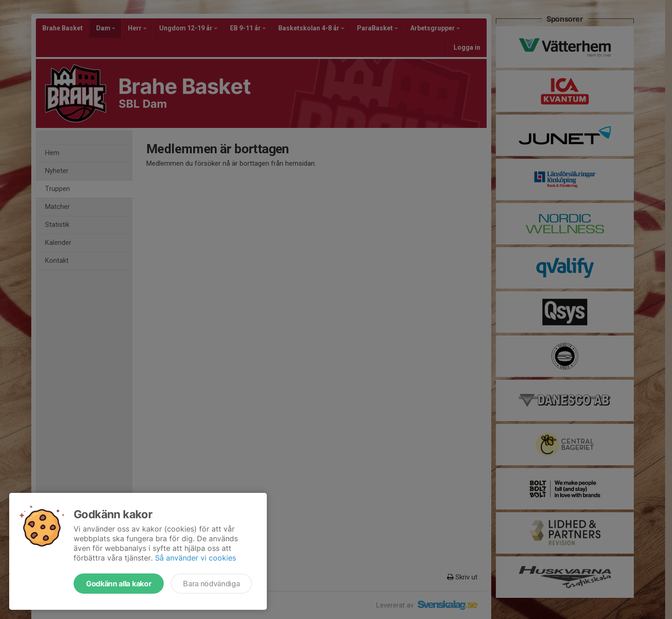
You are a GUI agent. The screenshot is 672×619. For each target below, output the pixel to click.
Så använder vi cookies (195, 558)
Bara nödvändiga (211, 584)
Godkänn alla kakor (119, 584)
